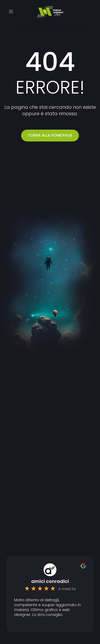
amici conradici (50, 581)
